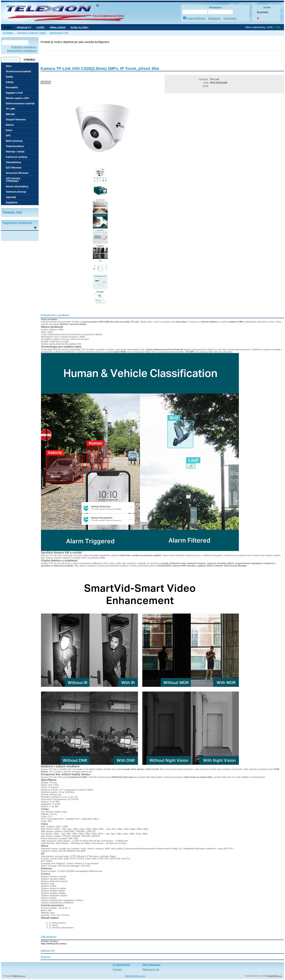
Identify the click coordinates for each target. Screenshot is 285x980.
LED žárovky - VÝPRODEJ (14, 180)
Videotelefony (13, 162)
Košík (40, 28)
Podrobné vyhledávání (24, 47)
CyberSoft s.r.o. (275, 976)
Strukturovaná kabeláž (18, 71)
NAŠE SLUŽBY (80, 28)
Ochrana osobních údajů (31, 33)
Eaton (9, 130)
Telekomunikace (15, 146)
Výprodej (11, 197)
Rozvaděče (12, 88)
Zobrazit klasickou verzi (135, 976)
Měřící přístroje (14, 141)
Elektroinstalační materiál (20, 104)
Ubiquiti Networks (16, 120)
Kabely (10, 82)
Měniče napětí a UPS (17, 98)
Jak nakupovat (151, 965)
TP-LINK (10, 109)
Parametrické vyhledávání (22, 51)
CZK (278, 27)
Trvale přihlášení (196, 18)
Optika (9, 77)
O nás (8, 28)
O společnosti (121, 965)
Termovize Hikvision (17, 173)
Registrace (215, 18)
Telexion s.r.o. (19, 976)
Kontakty (8, 33)
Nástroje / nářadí (15, 152)
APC (8, 136)
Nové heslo (230, 18)
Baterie (10, 125)
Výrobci (29, 60)
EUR (270, 27)
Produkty (24, 28)
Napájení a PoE (14, 93)
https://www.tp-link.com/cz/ (54, 944)
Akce (9, 66)
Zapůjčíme (12, 203)
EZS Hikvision (14, 168)
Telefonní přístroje (16, 192)
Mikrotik (10, 114)
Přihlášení (57, 28)
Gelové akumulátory (17, 186)
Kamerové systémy (17, 157)
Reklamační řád (59, 33)
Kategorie (10, 60)
